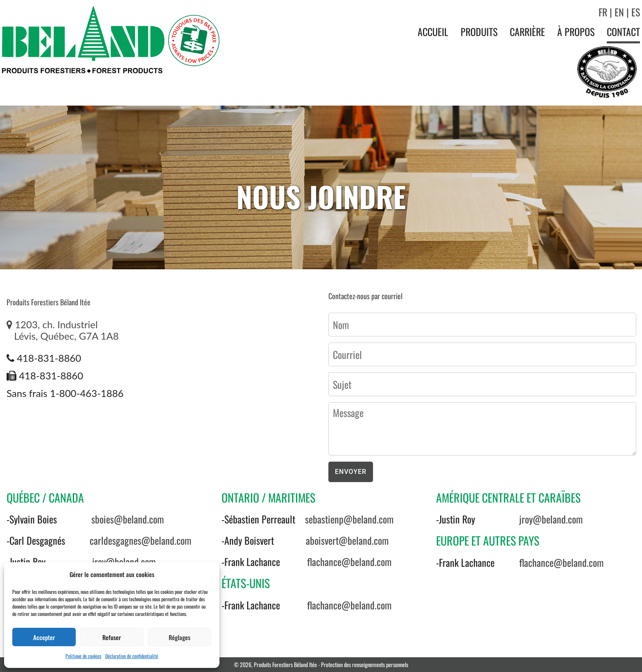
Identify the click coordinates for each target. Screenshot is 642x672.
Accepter (44, 637)
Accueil (433, 32)
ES (636, 12)
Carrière (527, 32)
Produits (479, 32)
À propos (576, 32)
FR (603, 12)
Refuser (112, 637)
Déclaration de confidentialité (132, 656)
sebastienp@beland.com (349, 519)
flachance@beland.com (349, 562)
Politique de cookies (83, 656)
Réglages (180, 637)
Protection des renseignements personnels (365, 664)
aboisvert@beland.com (347, 540)
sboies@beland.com (128, 519)
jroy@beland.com (124, 562)
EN (619, 12)
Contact (623, 32)
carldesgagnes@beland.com (140, 540)
